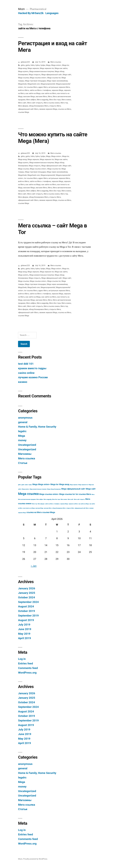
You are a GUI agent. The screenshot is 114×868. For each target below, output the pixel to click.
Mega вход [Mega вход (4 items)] (64, 484)
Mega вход (22, 68)
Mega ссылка (23, 78)
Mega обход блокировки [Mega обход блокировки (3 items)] (54, 489)
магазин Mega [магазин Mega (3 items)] (39, 508)
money (22, 440)
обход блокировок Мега (39, 106)
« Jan (34, 566)
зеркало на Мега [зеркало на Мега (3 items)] (73, 504)
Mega (48, 65)
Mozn (21, 9)
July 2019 (24, 625)
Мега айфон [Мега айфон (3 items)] (40, 499)
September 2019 (28, 616)
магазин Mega (29, 97)
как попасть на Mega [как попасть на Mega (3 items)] (29, 508)
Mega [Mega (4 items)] (35, 484)
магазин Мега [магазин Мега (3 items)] (48, 508)
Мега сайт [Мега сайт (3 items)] (71, 499)
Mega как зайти (61, 68)
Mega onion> (56, 65)
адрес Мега (43, 87)
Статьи (23, 463)
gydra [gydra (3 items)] (23, 485)
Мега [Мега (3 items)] (93, 494)
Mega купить (23, 71)
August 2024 (26, 606)
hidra (33, 65)
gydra (28, 65)
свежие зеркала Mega (48, 109)
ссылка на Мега (65, 109)
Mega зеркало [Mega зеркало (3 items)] (74, 485)
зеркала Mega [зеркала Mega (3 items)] (64, 504)
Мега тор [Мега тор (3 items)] (35, 504)
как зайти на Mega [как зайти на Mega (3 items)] (84, 504)
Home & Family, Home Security (37, 427)
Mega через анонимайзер (57, 81)
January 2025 (27, 593)
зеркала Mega (58, 90)
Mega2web (22, 84)
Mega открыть (35, 75)
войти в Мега (23, 90)
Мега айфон (31, 100)
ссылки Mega (24, 112)
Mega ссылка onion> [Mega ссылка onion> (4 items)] (49, 494)
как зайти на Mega (33, 93)
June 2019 (25, 629)
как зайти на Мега (49, 93)
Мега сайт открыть (35, 103)
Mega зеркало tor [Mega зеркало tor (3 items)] (83, 485)
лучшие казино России (33, 377)
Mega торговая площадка (36, 81)
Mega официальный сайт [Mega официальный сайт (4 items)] (73, 489)
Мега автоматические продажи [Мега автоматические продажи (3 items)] (27, 499)
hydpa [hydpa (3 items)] (30, 485)
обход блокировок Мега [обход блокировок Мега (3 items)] (59, 508)
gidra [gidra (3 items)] (19, 485)
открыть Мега (55, 106)
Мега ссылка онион (52, 103)
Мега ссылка (56, 62)
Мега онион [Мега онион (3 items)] (64, 499)
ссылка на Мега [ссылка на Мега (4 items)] (34, 512)
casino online (26, 373)
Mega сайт (67, 75)
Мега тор (64, 103)
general (23, 422)
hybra (38, 65)
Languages (52, 13)
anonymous (25, 418)
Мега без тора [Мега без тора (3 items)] (56, 499)
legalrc (22, 431)
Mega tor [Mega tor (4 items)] (54, 484)
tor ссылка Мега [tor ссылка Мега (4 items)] (83, 494)
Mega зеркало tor (47, 68)
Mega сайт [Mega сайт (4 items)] (91, 489)
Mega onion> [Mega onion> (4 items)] (44, 484)
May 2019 (24, 634)
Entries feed (25, 663)
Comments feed (28, 668)
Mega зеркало (33, 68)
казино (23, 382)
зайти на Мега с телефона (40, 90)
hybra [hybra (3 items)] (27, 485)
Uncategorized (27, 445)
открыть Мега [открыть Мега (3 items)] (70, 508)
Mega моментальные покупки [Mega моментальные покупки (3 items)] (38, 489)
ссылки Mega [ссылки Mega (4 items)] (49, 512)
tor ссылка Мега (31, 87)
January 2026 (27, 588)
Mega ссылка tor (54, 78)
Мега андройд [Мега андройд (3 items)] (48, 499)
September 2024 (28, 602)
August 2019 (26, 620)
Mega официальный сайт (52, 75)
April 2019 (24, 638)
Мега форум (23, 106)
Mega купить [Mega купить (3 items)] (25, 489)
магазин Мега (41, 97)
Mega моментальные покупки (42, 71)
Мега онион (66, 100)
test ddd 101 (26, 364)
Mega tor (66, 65)
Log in (22, 659)
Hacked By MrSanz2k (31, 13)
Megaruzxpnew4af (48, 84)
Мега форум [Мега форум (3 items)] (41, 504)
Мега (50, 97)
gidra (23, 65)
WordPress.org (27, 673)
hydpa (43, 65)
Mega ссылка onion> (38, 78)
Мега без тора (55, 100)
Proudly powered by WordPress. (35, 859)
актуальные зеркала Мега (59, 87)
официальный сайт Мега (28, 109)
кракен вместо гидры (32, 368)
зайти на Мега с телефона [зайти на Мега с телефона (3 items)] (52, 504)
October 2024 (26, 597)
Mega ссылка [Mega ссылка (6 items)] (28, 494)
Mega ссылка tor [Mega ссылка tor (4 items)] (67, 494)
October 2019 (26, 611)
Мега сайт (22, 103)
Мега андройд (43, 100)
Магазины (25, 454)
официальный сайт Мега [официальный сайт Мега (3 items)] (82, 508)
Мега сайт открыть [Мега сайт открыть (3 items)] (79, 499)
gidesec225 (25, 62)
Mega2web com (34, 84)
